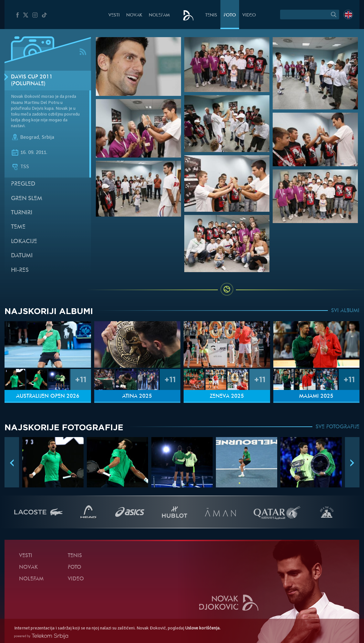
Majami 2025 (316, 396)
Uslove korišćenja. (203, 628)
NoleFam (159, 15)
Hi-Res (20, 270)
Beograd (30, 137)
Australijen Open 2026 (48, 396)
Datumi (22, 256)
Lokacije (24, 242)
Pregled (23, 184)
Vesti (114, 15)
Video (249, 15)
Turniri (22, 213)
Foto (230, 15)
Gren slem (27, 199)
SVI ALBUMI (345, 311)
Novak (134, 15)
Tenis (211, 15)
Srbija (48, 137)
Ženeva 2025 (227, 396)
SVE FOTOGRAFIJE (338, 427)
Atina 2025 (137, 396)
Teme (18, 227)
